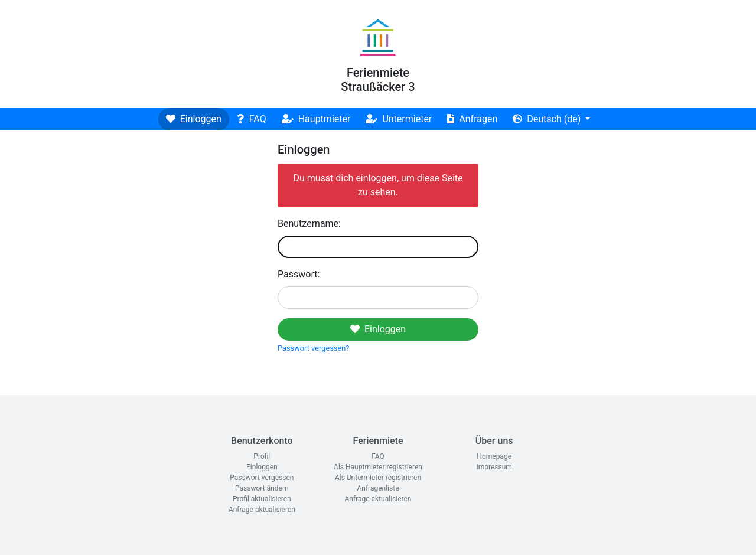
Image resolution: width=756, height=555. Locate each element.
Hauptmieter (316, 119)
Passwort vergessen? (313, 348)
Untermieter (399, 119)
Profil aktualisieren (262, 499)
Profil (262, 456)
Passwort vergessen (262, 478)
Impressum (494, 467)
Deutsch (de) (548, 119)
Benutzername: (309, 223)
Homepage (494, 456)
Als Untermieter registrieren (378, 478)
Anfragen (472, 119)
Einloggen (194, 119)
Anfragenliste (378, 488)
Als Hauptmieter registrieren (378, 467)
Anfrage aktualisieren (262, 510)
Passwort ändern (262, 488)
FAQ (252, 119)
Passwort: (299, 274)
